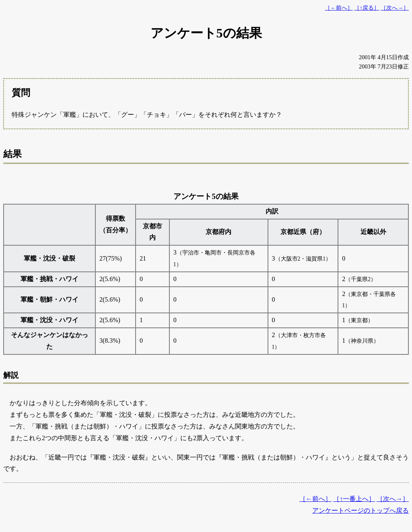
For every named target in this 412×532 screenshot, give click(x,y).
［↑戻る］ (367, 8)
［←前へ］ (339, 8)
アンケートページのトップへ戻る (360, 510)
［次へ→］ (395, 8)
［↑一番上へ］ (354, 499)
